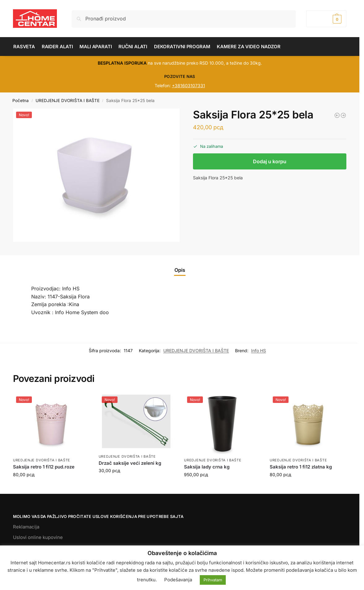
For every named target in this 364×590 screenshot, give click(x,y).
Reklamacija (26, 527)
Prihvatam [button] (213, 580)
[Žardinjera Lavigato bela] (343, 115)
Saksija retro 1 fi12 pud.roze (44, 467)
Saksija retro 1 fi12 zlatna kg (301, 467)
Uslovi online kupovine (38, 537)
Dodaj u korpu (270, 161)
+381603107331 (188, 86)
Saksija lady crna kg (207, 467)
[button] (326, 19)
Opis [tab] (180, 270)
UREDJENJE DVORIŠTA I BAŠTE (68, 100)
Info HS (259, 351)
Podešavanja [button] (178, 580)
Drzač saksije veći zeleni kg (130, 463)
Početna (21, 100)
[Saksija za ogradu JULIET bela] (337, 115)
